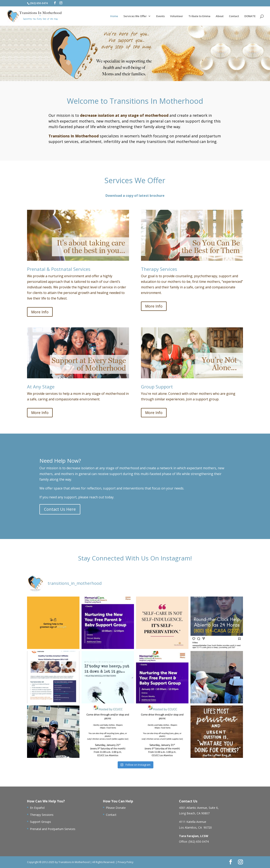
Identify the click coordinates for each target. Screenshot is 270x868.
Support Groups (40, 822)
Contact (234, 16)
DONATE (250, 16)
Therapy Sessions (42, 815)
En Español (37, 808)
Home (114, 16)
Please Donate (116, 808)
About (220, 16)
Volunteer (177, 16)
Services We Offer (135, 16)
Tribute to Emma (199, 16)
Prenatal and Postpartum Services (53, 829)
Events (160, 16)
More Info (40, 312)
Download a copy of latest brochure (135, 196)
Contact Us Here (60, 509)
